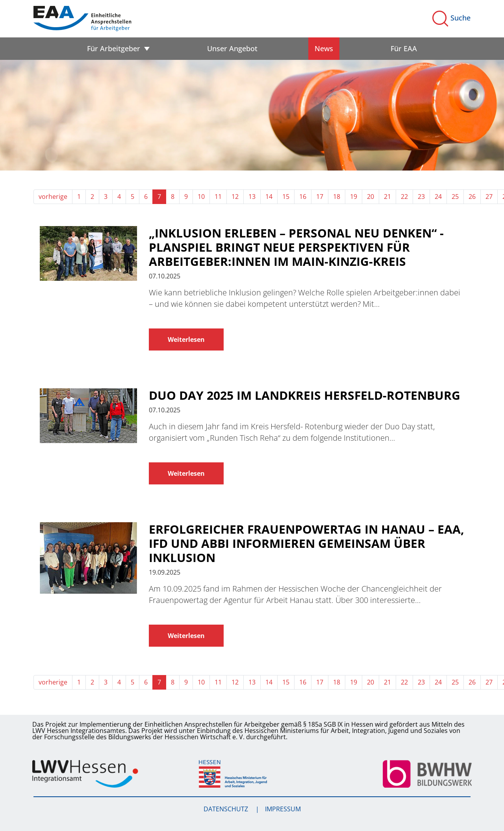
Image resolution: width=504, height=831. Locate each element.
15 (286, 197)
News (324, 48)
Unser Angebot (232, 48)
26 (472, 197)
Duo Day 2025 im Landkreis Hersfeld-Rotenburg (305, 395)
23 (421, 197)
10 (201, 197)
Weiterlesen (186, 339)
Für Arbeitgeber (114, 48)
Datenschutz (227, 809)
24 (438, 197)
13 (252, 197)
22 (404, 197)
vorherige (53, 197)
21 (387, 197)
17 (320, 197)
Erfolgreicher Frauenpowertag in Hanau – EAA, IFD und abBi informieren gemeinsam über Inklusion (307, 543)
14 (269, 197)
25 (455, 197)
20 (371, 197)
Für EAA (404, 48)
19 (354, 197)
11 (218, 197)
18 (337, 197)
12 (235, 197)
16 (303, 197)
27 (489, 197)
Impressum (283, 809)
